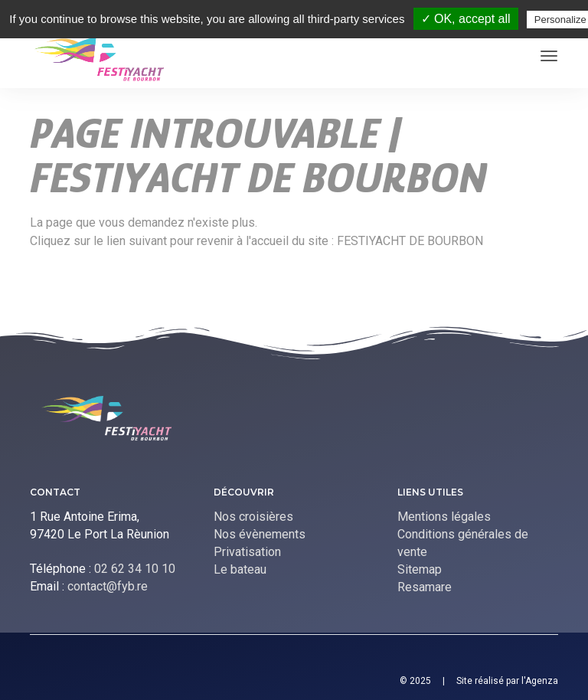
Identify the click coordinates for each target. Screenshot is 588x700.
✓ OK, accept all (466, 19)
